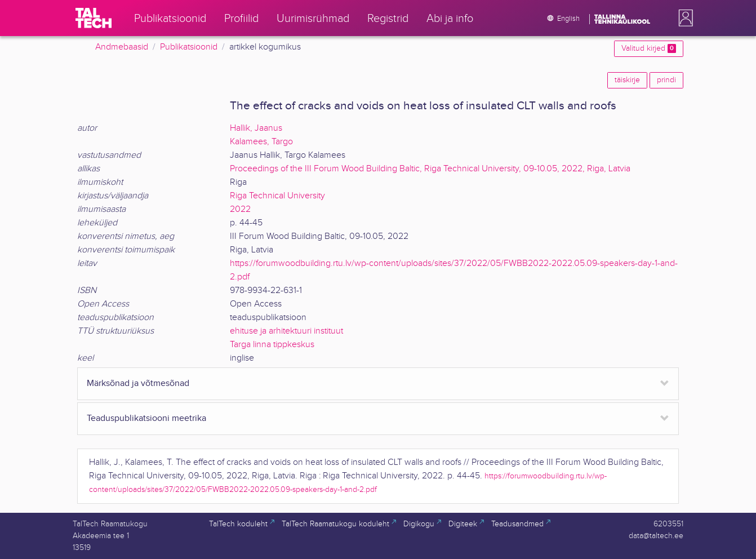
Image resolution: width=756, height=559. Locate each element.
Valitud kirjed (649, 48)
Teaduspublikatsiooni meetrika (146, 418)
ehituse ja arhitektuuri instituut (286, 331)
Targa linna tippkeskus (272, 345)
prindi (666, 80)
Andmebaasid (122, 47)
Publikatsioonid (189, 47)
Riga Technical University (277, 196)
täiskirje (627, 80)
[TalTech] (94, 18)
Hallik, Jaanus (256, 128)
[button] (683, 18)
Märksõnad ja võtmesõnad (138, 383)
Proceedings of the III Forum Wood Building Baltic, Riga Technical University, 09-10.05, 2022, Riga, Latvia (430, 169)
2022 (240, 209)
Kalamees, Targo (261, 142)
